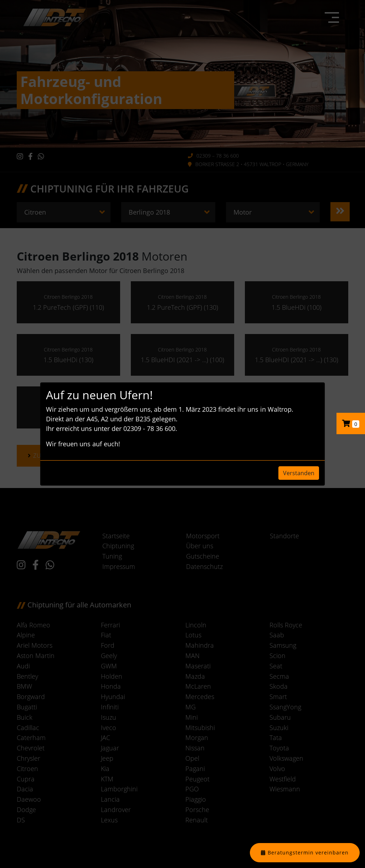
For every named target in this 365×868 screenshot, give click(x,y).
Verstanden (299, 473)
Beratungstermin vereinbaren (308, 852)
